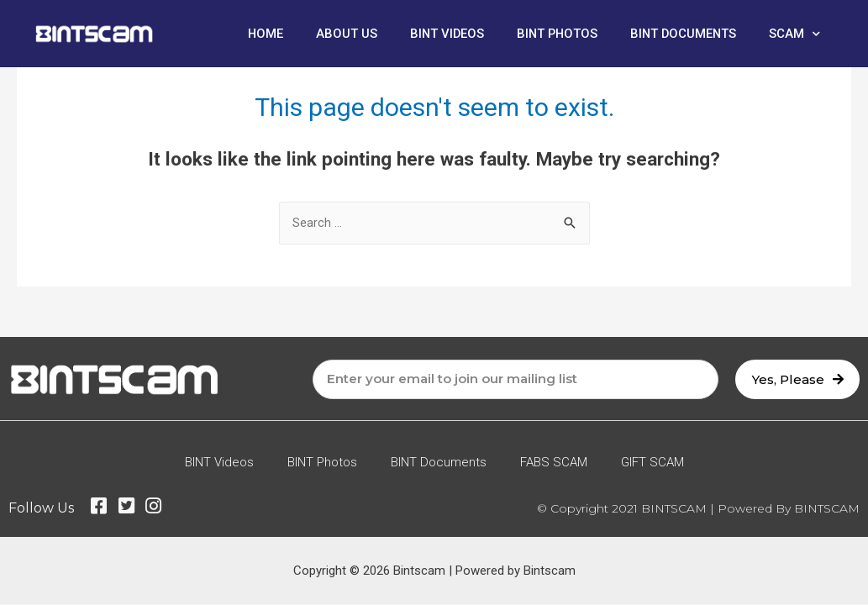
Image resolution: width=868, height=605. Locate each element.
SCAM (794, 34)
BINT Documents (682, 34)
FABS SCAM (554, 463)
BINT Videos (441, 34)
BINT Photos (553, 34)
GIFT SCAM (652, 463)
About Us (340, 34)
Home (258, 34)
